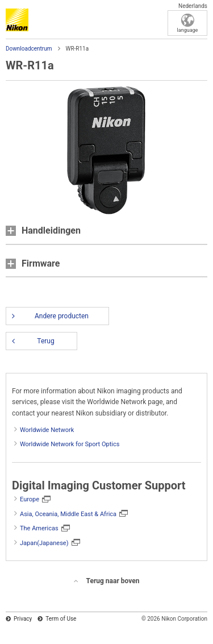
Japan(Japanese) (44, 543)
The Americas (39, 528)
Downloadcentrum (29, 49)
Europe (30, 499)
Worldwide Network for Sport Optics (70, 444)
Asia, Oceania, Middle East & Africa (68, 514)
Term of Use (61, 619)
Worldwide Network (47, 430)
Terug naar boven (113, 581)
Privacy (23, 619)
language (188, 30)
